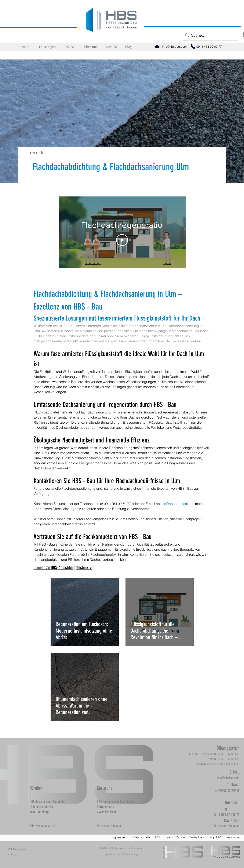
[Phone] (193, 47)
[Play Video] (122, 240)
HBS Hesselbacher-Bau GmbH (126, 848)
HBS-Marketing (129, 854)
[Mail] (157, 46)
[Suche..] (210, 35)
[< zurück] (36, 152)
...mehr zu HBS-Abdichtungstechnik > (63, 567)
